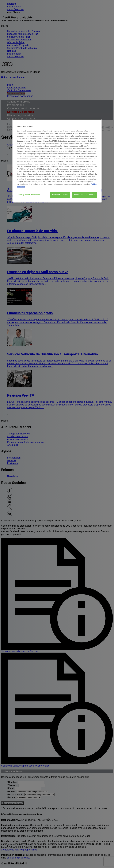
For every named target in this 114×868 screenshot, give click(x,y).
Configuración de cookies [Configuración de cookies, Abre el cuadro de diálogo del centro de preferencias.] (29, 195)
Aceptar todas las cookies (85, 195)
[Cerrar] (97, 123)
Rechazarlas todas (60, 195)
